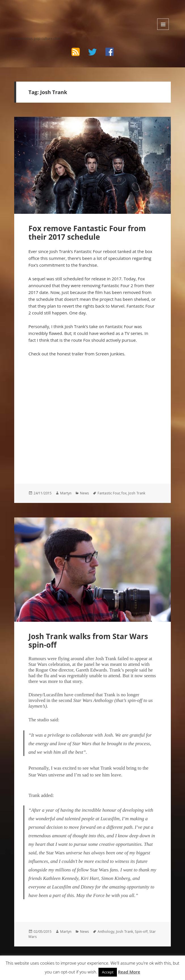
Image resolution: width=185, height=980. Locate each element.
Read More (129, 972)
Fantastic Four (109, 493)
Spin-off (141, 932)
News (85, 493)
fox (124, 493)
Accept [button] (108, 972)
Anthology (106, 932)
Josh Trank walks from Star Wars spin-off (88, 641)
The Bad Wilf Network (44, 13)
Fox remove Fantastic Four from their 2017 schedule (87, 233)
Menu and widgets (163, 24)
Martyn (66, 493)
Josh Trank (137, 493)
